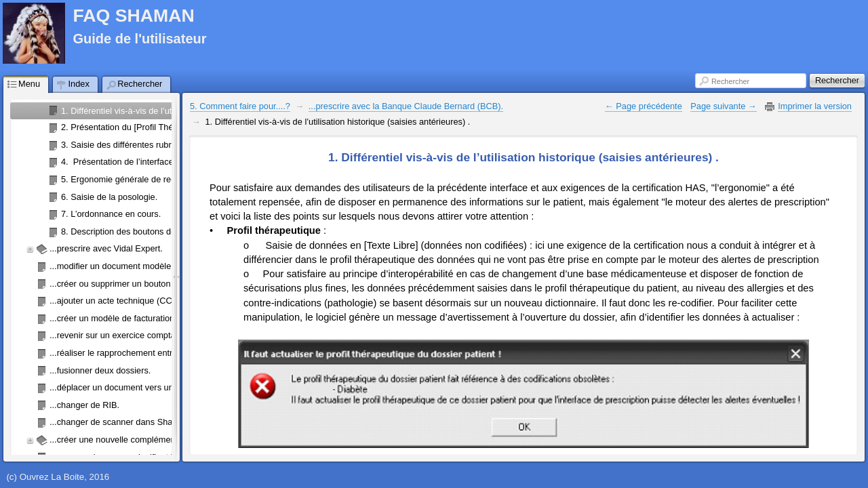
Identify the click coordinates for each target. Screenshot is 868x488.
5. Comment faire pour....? (240, 106)
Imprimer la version (815, 106)
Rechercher (730, 81)
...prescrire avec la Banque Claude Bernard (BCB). (406, 106)
